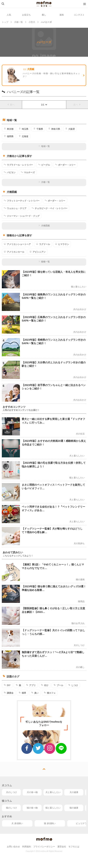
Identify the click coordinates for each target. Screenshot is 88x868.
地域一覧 (44, 146)
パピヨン (10, 172)
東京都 (9, 129)
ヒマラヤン (62, 244)
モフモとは (74, 847)
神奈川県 (54, 129)
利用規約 (27, 847)
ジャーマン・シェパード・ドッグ (22, 216)
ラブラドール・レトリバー (18, 165)
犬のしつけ (11, 792)
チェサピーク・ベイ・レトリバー (50, 208)
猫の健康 (74, 808)
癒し (44, 15)
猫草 (22, 693)
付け (45, 685)
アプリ (31, 685)
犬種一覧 (44, 182)
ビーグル (44, 165)
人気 (9, 15)
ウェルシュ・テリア (15, 208)
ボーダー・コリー (65, 165)
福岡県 (9, 136)
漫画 (62, 15)
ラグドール (43, 244)
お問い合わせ (13, 847)
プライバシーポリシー (44, 847)
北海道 (23, 136)
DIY (7, 685)
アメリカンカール (14, 252)
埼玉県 (23, 129)
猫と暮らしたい (53, 808)
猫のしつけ (11, 808)
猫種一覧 (44, 262)
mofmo (44, 4)
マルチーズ (28, 172)
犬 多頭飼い (17, 823)
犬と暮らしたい (53, 792)
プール (58, 685)
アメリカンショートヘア (17, 244)
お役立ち (26, 15)
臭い (35, 693)
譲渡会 (9, 693)
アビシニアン (38, 252)
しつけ (73, 685)
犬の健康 (74, 792)
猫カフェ (50, 693)
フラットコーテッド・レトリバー (22, 201)
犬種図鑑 (44, 226)
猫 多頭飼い (50, 823)
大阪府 (70, 129)
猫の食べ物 (32, 808)
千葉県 (38, 129)
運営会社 (62, 847)
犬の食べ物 (32, 792)
